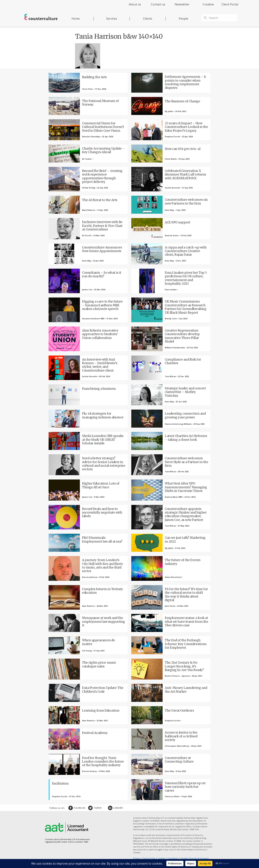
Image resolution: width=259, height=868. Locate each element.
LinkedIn (111, 808)
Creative (208, 4)
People (183, 19)
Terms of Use (149, 858)
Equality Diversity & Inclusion (195, 858)
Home (76, 19)
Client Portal (230, 4)
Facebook (71, 808)
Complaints (173, 858)
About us (135, 4)
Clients (148, 19)
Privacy (137, 858)
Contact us (158, 4)
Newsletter (182, 4)
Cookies (162, 858)
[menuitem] (132, 6)
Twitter (91, 808)
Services (112, 19)
